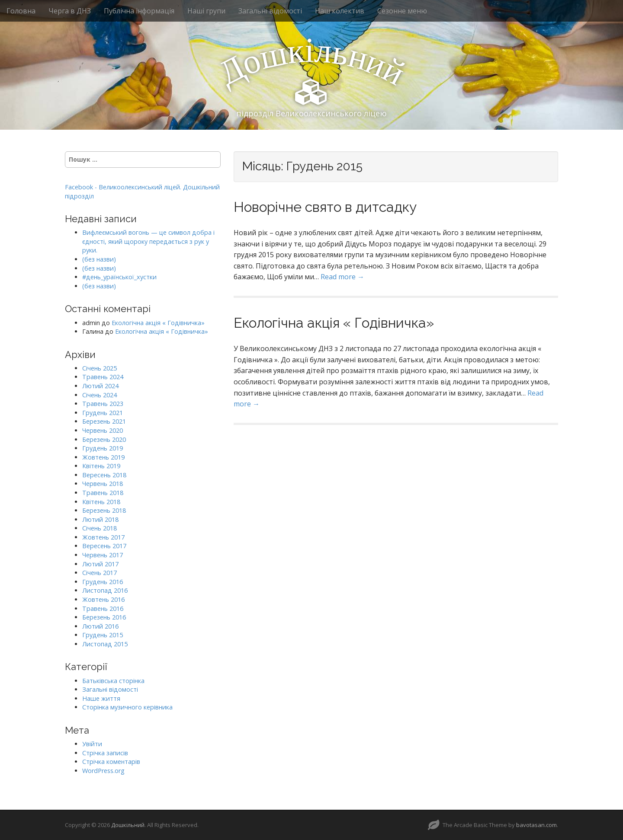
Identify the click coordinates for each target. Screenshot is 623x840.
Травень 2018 (103, 493)
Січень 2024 (100, 395)
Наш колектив (340, 11)
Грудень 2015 (103, 635)
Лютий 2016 (100, 626)
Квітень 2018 (101, 502)
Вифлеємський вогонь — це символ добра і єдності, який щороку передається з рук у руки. (148, 241)
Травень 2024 (103, 377)
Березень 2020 (104, 439)
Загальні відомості (270, 11)
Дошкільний (128, 825)
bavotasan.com (536, 825)
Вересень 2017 (104, 546)
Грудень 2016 (103, 582)
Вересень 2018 (104, 475)
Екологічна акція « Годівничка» (334, 323)
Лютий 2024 (100, 386)
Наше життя (101, 698)
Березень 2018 (104, 510)
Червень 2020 (103, 430)
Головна (21, 11)
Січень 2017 (100, 573)
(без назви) (99, 259)
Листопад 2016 (105, 590)
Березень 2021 (104, 421)
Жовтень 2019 (103, 457)
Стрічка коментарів (111, 762)
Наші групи (206, 11)
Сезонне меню (402, 11)
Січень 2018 (100, 528)
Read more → (342, 277)
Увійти (92, 744)
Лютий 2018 (100, 519)
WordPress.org (103, 771)
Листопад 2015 (105, 644)
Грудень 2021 (103, 413)
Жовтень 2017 (103, 537)
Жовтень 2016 (103, 599)
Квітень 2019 (101, 466)
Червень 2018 (103, 484)
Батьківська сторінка (113, 681)
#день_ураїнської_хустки (119, 277)
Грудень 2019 (103, 448)
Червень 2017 (103, 555)
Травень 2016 (103, 608)
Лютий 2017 (100, 564)
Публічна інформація (139, 11)
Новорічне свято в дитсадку (325, 207)
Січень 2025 (100, 368)
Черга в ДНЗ (70, 11)
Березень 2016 (104, 617)
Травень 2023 (103, 404)
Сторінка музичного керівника (127, 707)
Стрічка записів (105, 753)
